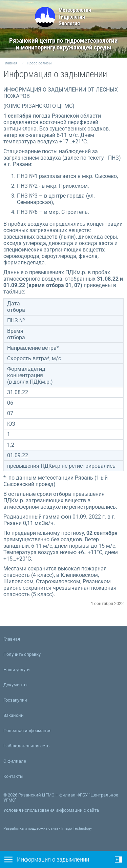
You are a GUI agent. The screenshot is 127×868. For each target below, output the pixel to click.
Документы (15, 685)
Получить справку (22, 654)
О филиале (15, 761)
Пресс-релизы (39, 63)
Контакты (13, 776)
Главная (10, 63)
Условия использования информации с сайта (51, 810)
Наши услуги (17, 670)
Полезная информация (27, 731)
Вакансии (14, 715)
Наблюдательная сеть (26, 746)
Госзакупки (15, 700)
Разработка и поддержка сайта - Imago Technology (48, 829)
